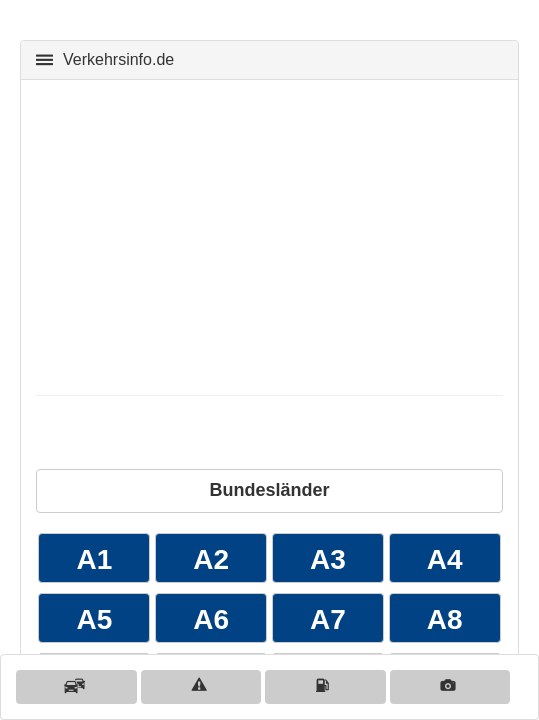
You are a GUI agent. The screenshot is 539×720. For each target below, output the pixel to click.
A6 (211, 619)
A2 (211, 559)
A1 (94, 559)
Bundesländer (269, 490)
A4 (445, 559)
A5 (94, 619)
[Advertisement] (269, 235)
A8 (445, 619)
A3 (328, 559)
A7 (328, 619)
